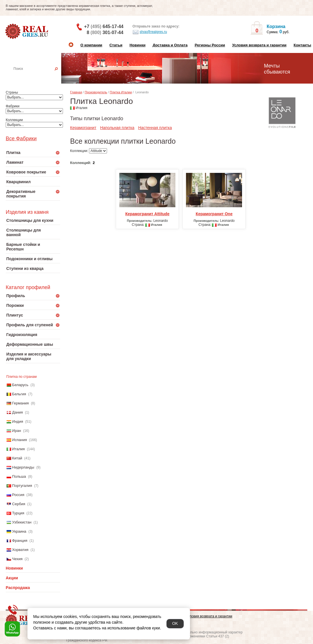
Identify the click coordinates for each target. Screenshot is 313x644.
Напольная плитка (117, 128)
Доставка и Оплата (170, 45)
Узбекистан (22, 522)
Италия (18, 449)
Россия (18, 495)
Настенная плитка (39, 77)
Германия (20, 403)
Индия (17, 421)
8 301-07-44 (105, 32)
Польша (19, 476)
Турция (18, 513)
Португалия (22, 486)
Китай (17, 458)
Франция (20, 541)
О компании (91, 45)
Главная (76, 92)
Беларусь (20, 385)
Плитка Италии (121, 92)
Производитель (96, 92)
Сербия (19, 504)
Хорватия (20, 550)
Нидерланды (23, 467)
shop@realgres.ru (150, 32)
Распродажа (18, 588)
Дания (17, 412)
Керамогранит (83, 128)
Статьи (116, 45)
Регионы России (210, 45)
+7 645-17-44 (104, 26)
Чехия (17, 559)
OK (175, 623)
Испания (19, 440)
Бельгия (19, 394)
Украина (19, 531)
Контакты (302, 45)
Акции (12, 578)
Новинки (138, 45)
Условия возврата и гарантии (259, 45)
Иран (16, 431)
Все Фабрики (21, 139)
